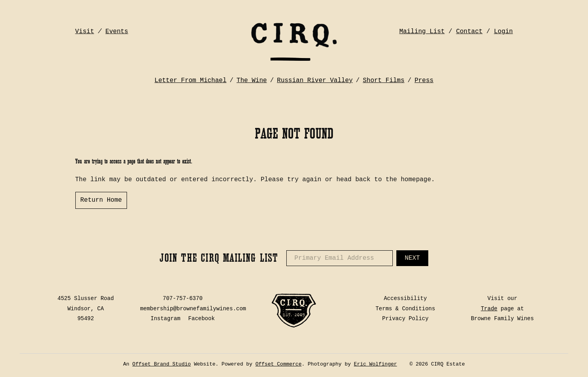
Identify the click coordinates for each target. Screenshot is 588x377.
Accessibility (405, 298)
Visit (85, 32)
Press (424, 81)
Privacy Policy (405, 319)
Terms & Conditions (405, 309)
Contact (469, 32)
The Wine (252, 81)
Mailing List (422, 32)
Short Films (384, 81)
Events (117, 32)
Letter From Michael (190, 81)
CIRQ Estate (294, 41)
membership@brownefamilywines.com (193, 309)
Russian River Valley (315, 81)
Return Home (101, 200)
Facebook (201, 319)
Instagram (166, 319)
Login (503, 32)
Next (412, 258)
